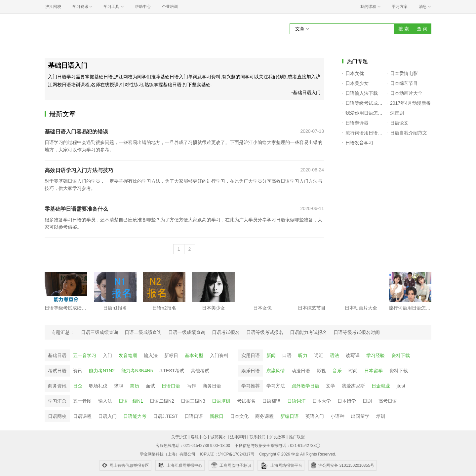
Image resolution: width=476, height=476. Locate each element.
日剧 (367, 401)
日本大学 (322, 401)
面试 (150, 386)
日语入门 (107, 416)
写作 (191, 386)
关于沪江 (179, 437)
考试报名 (246, 401)
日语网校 (57, 416)
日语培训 (221, 401)
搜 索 (404, 29)
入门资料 (219, 355)
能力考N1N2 (102, 371)
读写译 (353, 355)
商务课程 (264, 416)
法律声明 (238, 437)
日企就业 (381, 386)
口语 (287, 355)
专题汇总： (63, 332)
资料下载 (401, 355)
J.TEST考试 (172, 371)
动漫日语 (301, 371)
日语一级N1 (131, 401)
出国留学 (360, 416)
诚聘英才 (218, 437)
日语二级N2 (162, 401)
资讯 (78, 371)
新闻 (271, 355)
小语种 (337, 416)
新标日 (171, 355)
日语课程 (82, 416)
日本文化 (239, 416)
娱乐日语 (251, 371)
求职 (119, 386)
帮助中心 (143, 7)
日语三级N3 (193, 401)
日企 (78, 386)
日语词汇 (297, 401)
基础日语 (57, 355)
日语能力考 (135, 416)
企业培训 (170, 7)
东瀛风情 (276, 371)
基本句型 (194, 355)
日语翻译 (271, 401)
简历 (135, 386)
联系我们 (258, 437)
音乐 (337, 371)
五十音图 (82, 401)
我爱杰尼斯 (353, 386)
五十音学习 (85, 355)
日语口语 (171, 386)
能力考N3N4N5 (137, 371)
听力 (303, 355)
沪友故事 (277, 437)
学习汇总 (57, 401)
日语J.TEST (165, 416)
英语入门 (315, 416)
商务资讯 (57, 386)
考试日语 (57, 371)
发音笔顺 (128, 355)
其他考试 (200, 371)
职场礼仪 (98, 386)
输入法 (151, 355)
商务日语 (212, 386)
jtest (401, 386)
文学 (331, 386)
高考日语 (388, 401)
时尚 (353, 371)
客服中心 (199, 437)
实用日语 (251, 355)
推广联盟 (297, 437)
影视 (321, 371)
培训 (381, 416)
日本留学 (374, 371)
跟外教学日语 (305, 386)
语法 (335, 355)
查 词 (422, 29)
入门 (107, 355)
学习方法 (276, 386)
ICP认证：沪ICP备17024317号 (227, 454)
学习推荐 (251, 386)
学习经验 (376, 355)
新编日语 (290, 416)
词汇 (319, 355)
